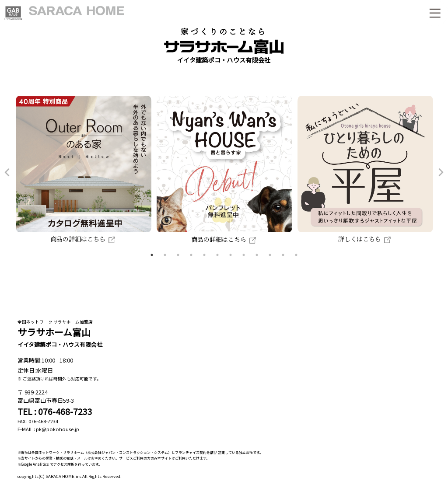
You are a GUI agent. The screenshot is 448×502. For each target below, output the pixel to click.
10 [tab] (270, 255)
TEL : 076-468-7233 (55, 411)
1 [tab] (152, 255)
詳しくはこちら (366, 239)
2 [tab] (165, 255)
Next (441, 172)
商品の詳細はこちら (84, 239)
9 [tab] (257, 255)
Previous (7, 172)
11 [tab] (283, 255)
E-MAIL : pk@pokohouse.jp (48, 429)
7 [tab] (231, 255)
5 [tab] (204, 255)
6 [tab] (217, 255)
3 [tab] (178, 255)
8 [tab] (244, 255)
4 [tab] (191, 255)
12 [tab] (296, 255)
